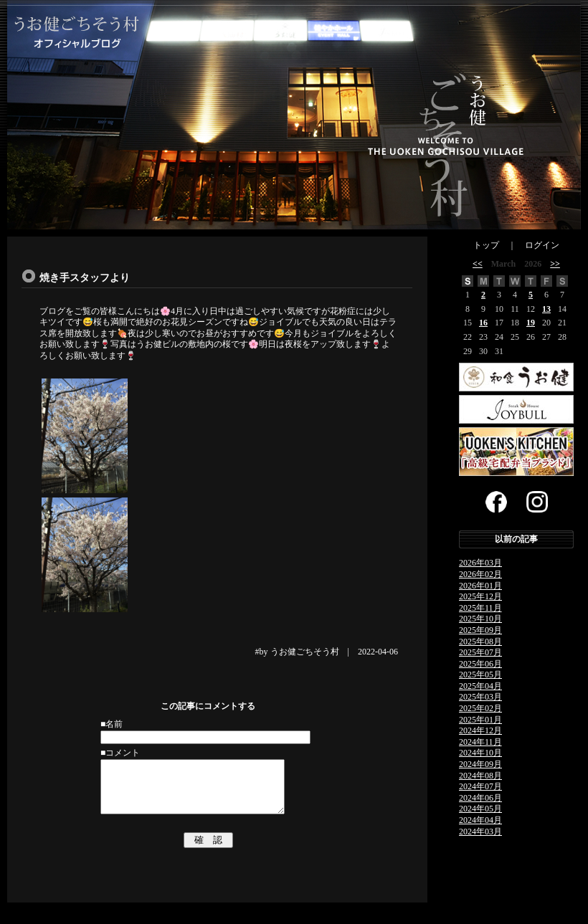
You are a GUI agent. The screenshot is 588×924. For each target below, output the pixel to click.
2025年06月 (480, 664)
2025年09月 (480, 630)
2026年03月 (480, 563)
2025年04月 (480, 686)
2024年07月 (480, 786)
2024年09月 (480, 764)
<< (478, 264)
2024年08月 (480, 776)
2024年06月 (480, 798)
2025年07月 (480, 652)
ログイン (542, 245)
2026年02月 (480, 574)
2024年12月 (480, 730)
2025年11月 (480, 608)
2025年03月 (480, 697)
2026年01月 (480, 586)
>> (555, 264)
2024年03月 (480, 832)
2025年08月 (480, 642)
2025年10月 (480, 619)
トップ (486, 245)
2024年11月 (480, 742)
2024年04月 (480, 820)
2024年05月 (480, 809)
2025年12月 (480, 596)
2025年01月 (480, 720)
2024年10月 (480, 753)
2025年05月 (480, 675)
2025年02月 (480, 708)
